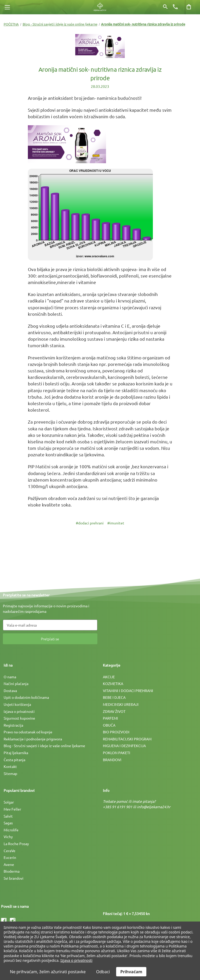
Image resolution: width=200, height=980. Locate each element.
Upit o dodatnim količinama (26, 697)
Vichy (8, 837)
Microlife (11, 830)
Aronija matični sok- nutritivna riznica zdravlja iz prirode (100, 74)
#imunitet (116, 523)
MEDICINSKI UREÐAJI (121, 704)
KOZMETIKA (113, 683)
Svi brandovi (14, 878)
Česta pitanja (14, 760)
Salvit (8, 816)
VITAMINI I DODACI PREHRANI (128, 690)
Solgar (9, 802)
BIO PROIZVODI (116, 732)
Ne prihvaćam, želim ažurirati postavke (48, 972)
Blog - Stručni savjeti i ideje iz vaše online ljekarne (44, 746)
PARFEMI (110, 718)
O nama (10, 677)
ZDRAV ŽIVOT (114, 711)
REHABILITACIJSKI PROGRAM (127, 739)
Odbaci (103, 972)
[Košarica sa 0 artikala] (189, 7)
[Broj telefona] (175, 7)
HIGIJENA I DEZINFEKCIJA (124, 746)
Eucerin (10, 857)
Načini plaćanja (16, 683)
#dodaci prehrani (90, 523)
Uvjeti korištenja (17, 704)
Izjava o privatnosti (19, 711)
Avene (9, 864)
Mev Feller (12, 809)
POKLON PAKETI (117, 753)
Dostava (10, 690)
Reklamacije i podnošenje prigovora (33, 739)
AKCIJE (109, 677)
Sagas (8, 823)
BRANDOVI (112, 760)
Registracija (13, 725)
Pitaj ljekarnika (16, 753)
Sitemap (10, 773)
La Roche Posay (16, 844)
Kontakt (10, 766)
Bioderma (12, 871)
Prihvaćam (131, 972)
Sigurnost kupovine (19, 718)
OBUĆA (109, 725)
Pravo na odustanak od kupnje (28, 732)
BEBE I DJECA (114, 697)
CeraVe (10, 851)
